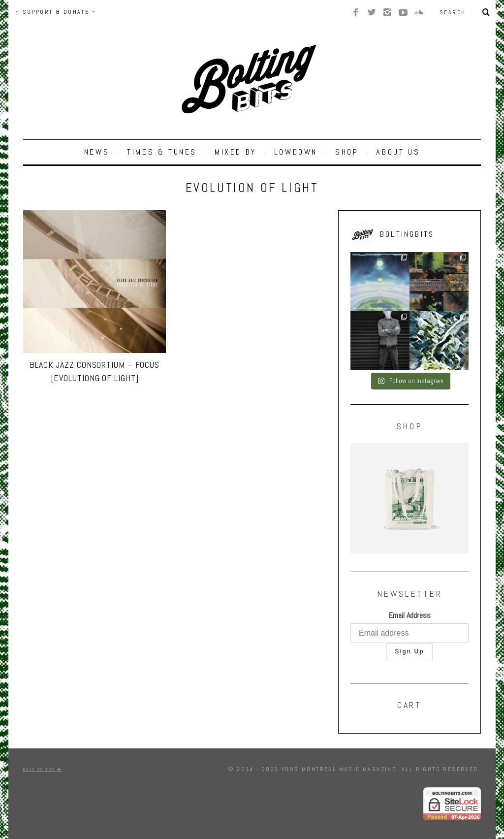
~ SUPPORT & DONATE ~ (56, 12)
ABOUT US (398, 152)
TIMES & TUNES (162, 152)
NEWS (97, 152)
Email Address (410, 615)
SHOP (347, 152)
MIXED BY (236, 152)
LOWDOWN (296, 152)
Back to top (43, 770)
